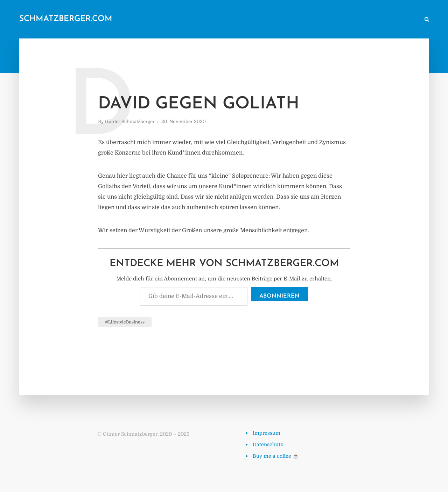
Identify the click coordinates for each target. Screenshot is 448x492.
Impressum (267, 433)
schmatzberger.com (66, 19)
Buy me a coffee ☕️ (276, 456)
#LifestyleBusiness (125, 322)
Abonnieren (279, 296)
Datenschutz (268, 444)
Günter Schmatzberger (130, 122)
